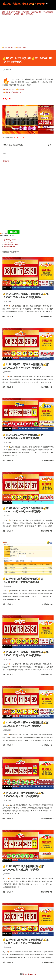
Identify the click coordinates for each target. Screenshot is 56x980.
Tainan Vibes (8, 241)
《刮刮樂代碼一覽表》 (13, 12)
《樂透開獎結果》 (36, 12)
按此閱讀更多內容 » (47, 316)
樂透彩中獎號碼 (18, 145)
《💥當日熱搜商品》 (7, 48)
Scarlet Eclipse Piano (11, 245)
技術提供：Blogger (28, 974)
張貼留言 (6, 161)
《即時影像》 (30, 14)
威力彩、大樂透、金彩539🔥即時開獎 (24, 4)
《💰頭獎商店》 (20, 89)
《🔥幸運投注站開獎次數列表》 (13, 92)
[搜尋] (47, 4)
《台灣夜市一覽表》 (18, 14)
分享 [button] (50, 145)
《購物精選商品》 (48, 12)
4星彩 (10, 145)
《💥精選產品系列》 (20, 48)
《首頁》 (3, 12)
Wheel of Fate (9, 243)
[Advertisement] (28, 31)
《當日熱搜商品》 (6, 14)
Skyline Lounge (9, 246)
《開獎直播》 (25, 12)
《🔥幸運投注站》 (8, 89)
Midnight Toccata (10, 239)
